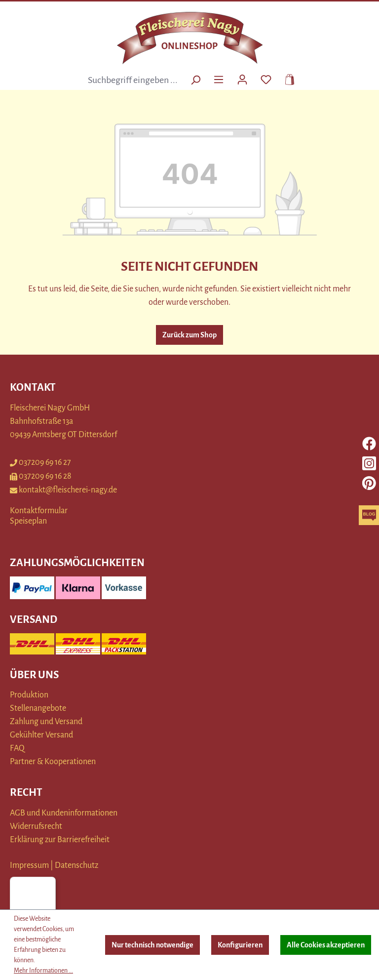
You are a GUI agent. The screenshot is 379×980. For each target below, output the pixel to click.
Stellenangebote (38, 708)
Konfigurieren (240, 945)
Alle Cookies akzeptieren (326, 945)
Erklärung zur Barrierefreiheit (60, 840)
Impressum (29, 865)
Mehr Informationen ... (43, 971)
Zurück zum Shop (189, 335)
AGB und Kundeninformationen (64, 813)
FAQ (17, 748)
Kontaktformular (39, 511)
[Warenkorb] (287, 79)
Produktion (29, 695)
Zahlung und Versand (46, 722)
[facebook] (369, 444)
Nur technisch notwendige (152, 945)
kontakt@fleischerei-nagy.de (63, 490)
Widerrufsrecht (36, 826)
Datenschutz (76, 865)
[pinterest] (369, 483)
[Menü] (219, 79)
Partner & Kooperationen (53, 762)
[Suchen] (195, 80)
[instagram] (369, 463)
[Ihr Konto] (242, 79)
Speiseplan (28, 521)
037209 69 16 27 (40, 462)
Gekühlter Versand (41, 735)
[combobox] (134, 80)
